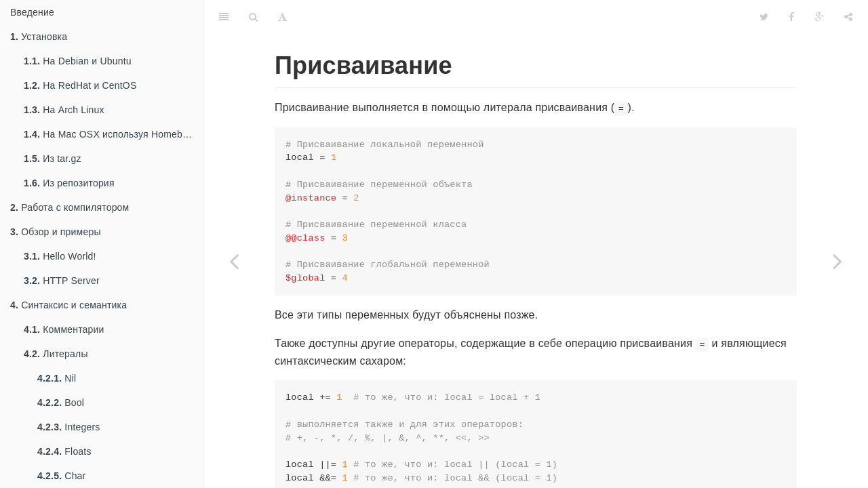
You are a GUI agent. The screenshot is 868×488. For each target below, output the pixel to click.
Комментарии (64, 329)
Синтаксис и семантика (68, 305)
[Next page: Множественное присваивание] (837, 261)
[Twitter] (764, 17)
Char (61, 476)
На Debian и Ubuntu (78, 61)
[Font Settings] (282, 17)
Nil (57, 378)
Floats (64, 451)
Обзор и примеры (56, 232)
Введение (32, 12)
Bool (61, 403)
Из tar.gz (53, 159)
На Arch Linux (64, 110)
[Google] (820, 17)
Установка (39, 37)
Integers (69, 427)
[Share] (848, 17)
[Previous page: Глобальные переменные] (234, 261)
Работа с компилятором (70, 207)
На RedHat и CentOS (80, 85)
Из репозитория (69, 183)
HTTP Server (62, 281)
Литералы (56, 354)
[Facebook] (791, 17)
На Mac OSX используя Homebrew (111, 134)
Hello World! (60, 256)
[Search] (253, 17)
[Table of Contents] (224, 17)
